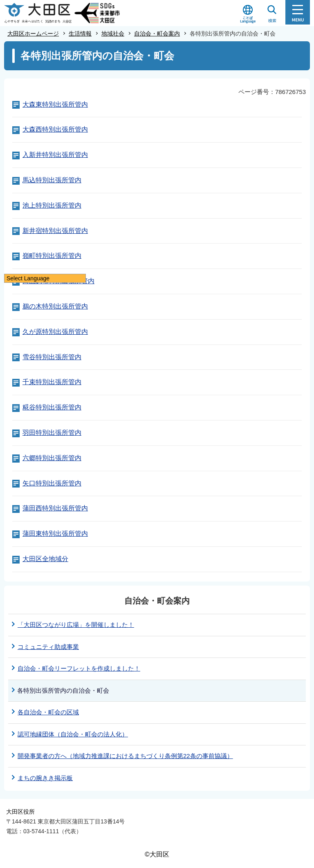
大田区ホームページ (33, 34)
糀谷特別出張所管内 (52, 407)
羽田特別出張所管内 (52, 433)
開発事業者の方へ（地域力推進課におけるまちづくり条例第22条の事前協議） (125, 756)
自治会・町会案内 (157, 34)
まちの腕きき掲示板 (45, 778)
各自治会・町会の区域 (48, 712)
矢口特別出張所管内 (52, 483)
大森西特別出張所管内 (55, 129)
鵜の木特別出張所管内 (55, 306)
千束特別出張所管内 (52, 382)
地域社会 (113, 34)
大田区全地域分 (45, 559)
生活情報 (80, 34)
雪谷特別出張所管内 (52, 357)
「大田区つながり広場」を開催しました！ (76, 625)
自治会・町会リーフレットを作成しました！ (79, 668)
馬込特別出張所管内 (52, 180)
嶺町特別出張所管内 (52, 256)
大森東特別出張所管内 (55, 104)
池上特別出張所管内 (52, 205)
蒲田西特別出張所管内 (55, 508)
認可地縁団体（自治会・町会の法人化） (73, 734)
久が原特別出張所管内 (55, 332)
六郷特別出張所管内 (52, 458)
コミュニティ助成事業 (48, 647)
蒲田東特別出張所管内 (55, 534)
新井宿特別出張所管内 (55, 231)
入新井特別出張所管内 (55, 155)
